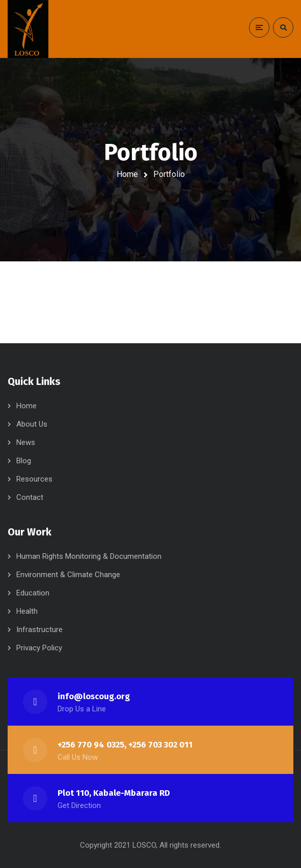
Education (33, 593)
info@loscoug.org (94, 696)
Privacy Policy (39, 648)
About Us (32, 424)
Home (127, 174)
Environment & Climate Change (68, 575)
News (26, 442)
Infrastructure (39, 630)
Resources (34, 479)
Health (27, 611)
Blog (24, 461)
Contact (30, 497)
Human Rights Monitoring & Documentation (89, 556)
